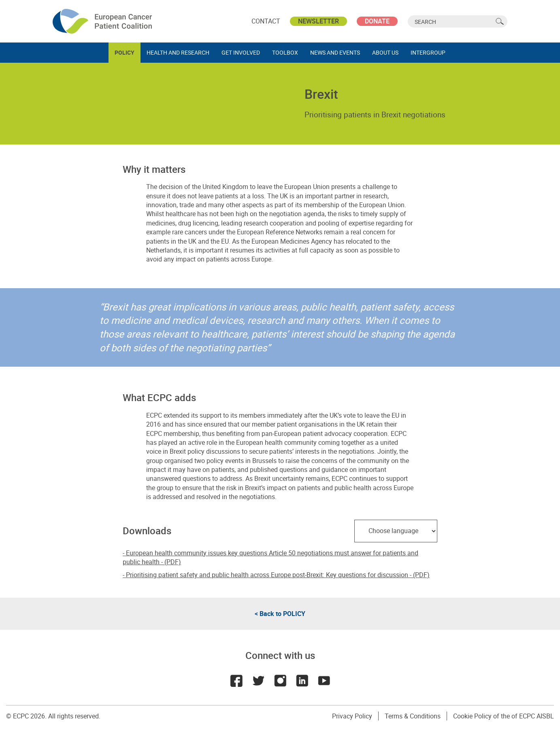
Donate (377, 21)
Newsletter (318, 21)
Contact (266, 21)
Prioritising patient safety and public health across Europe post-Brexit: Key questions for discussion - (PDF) (278, 575)
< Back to (280, 614)
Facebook (236, 681)
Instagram (280, 681)
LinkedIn (302, 681)
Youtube (324, 681)
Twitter (258, 681)
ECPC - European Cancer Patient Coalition (103, 21)
